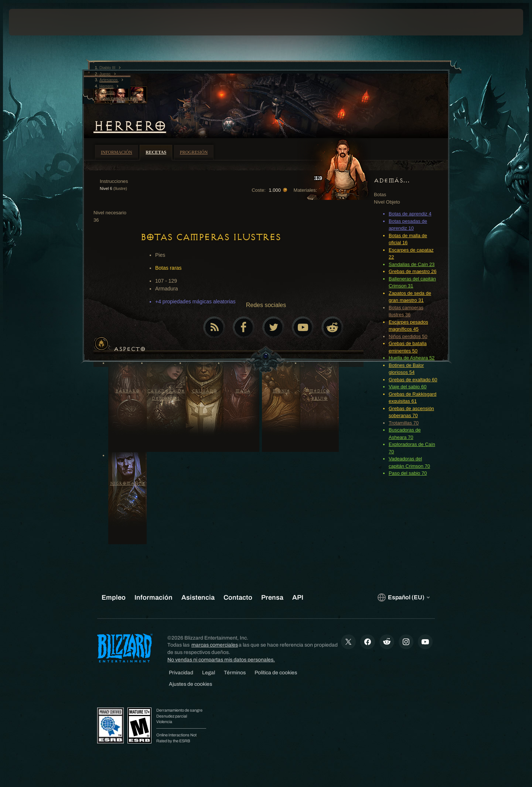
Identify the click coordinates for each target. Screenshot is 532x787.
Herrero (130, 126)
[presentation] (36, 22)
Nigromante (128, 483)
